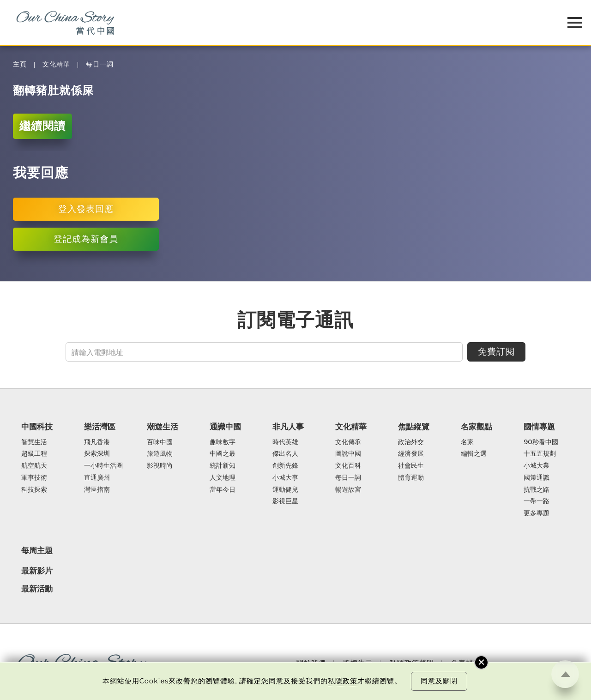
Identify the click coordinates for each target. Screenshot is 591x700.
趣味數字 (223, 442)
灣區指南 (97, 490)
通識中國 (225, 427)
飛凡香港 (97, 442)
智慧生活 (34, 442)
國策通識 (537, 478)
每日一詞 (100, 64)
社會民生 (411, 466)
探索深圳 (97, 454)
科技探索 (34, 490)
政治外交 (411, 442)
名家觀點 (476, 427)
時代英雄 (285, 442)
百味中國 (160, 442)
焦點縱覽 (414, 427)
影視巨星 (285, 501)
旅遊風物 (160, 454)
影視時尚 (160, 466)
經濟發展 (411, 454)
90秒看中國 (541, 442)
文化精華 (56, 64)
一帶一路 (537, 501)
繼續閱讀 (42, 126)
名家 (467, 442)
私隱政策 (343, 681)
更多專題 (537, 513)
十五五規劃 (540, 454)
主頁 (20, 64)
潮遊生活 (163, 427)
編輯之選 (474, 454)
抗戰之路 (537, 490)
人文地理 (223, 478)
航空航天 (34, 466)
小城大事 (285, 478)
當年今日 (223, 490)
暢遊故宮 (348, 490)
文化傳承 (348, 442)
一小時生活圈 (103, 466)
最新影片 (37, 571)
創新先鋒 (285, 466)
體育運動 (411, 478)
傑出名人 (285, 454)
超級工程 (34, 454)
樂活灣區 (100, 427)
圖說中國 (348, 454)
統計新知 (223, 466)
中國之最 (223, 454)
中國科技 (37, 427)
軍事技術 (34, 478)
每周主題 (37, 550)
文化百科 (348, 466)
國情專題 (539, 427)
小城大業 (537, 466)
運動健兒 (285, 490)
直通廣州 (97, 478)
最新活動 (37, 589)
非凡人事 (288, 427)
